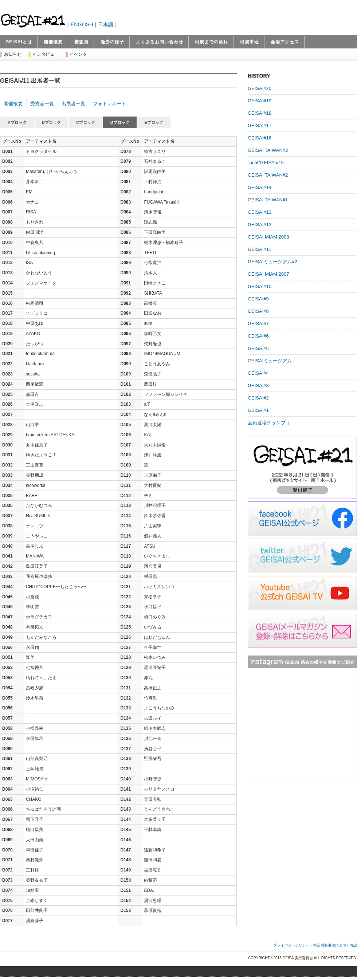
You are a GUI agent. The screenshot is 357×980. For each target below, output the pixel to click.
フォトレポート (109, 104)
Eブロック (154, 122)
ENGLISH (82, 24)
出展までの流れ (211, 42)
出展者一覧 (73, 104)
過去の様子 (112, 42)
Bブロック (51, 122)
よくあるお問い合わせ (160, 42)
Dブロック (120, 122)
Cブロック (86, 122)
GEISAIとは (19, 42)
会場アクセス (285, 42)
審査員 (81, 42)
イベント (78, 54)
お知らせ (13, 54)
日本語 (106, 24)
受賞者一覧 (42, 104)
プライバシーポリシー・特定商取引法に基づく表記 (315, 945)
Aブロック (17, 122)
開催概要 (53, 42)
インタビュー (46, 54)
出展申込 (250, 42)
